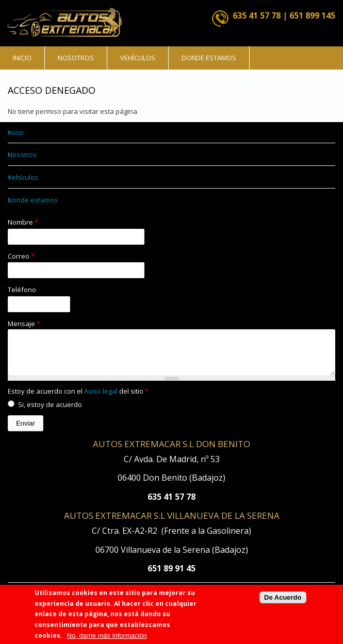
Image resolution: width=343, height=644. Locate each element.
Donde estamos (209, 58)
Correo (21, 256)
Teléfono (22, 290)
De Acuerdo (283, 602)
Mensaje (24, 324)
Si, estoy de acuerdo (50, 412)
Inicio (22, 58)
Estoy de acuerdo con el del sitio (78, 399)
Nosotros (76, 58)
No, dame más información (107, 640)
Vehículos (138, 58)
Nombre (23, 222)
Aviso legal (102, 399)
